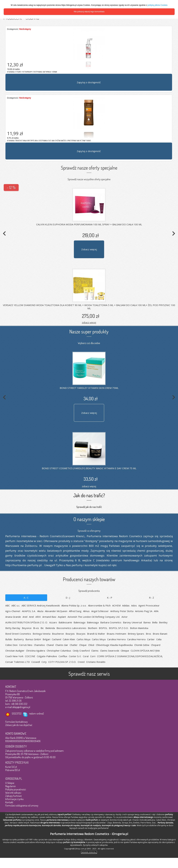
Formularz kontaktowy (16, 722)
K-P (110, 598)
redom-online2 (37, 714)
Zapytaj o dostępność (89, 82)
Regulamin (11, 786)
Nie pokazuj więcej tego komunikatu (89, 12)
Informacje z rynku (14, 799)
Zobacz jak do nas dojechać (19, 725)
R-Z (152, 598)
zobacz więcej (89, 322)
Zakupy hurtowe (13, 796)
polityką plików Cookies (158, 5)
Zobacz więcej (89, 249)
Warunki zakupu (13, 793)
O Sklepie (10, 783)
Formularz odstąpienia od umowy (22, 806)
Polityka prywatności (16, 789)
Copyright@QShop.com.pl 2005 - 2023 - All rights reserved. (89, 849)
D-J (68, 598)
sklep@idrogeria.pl (21, 707)
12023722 (17, 714)
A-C (26, 598)
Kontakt (9, 802)
